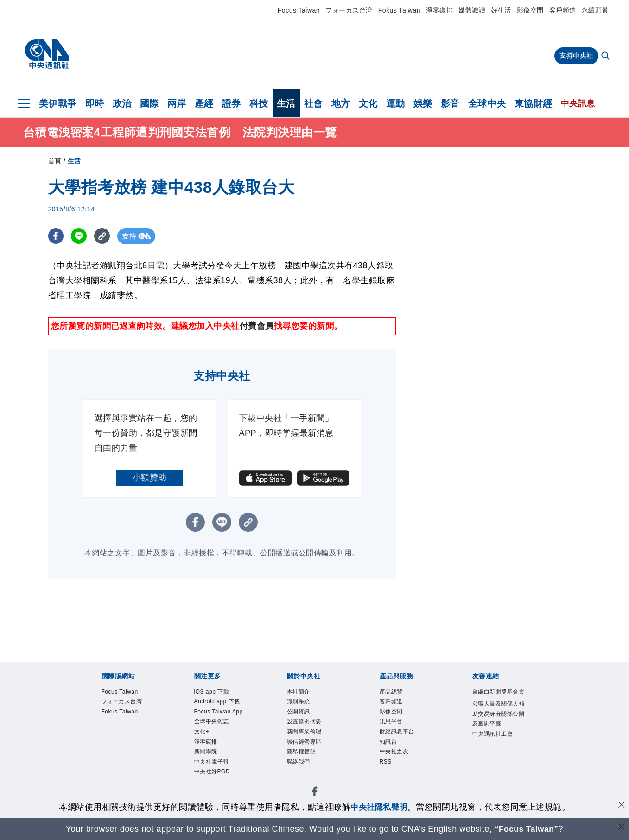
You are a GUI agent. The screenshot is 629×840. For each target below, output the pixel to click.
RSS (386, 766)
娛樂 (423, 103)
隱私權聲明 (303, 755)
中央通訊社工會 (494, 746)
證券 (232, 103)
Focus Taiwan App (220, 713)
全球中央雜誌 (213, 723)
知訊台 (389, 744)
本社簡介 (299, 692)
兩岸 (177, 103)
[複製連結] (104, 236)
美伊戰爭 (58, 103)
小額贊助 (150, 477)
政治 (122, 103)
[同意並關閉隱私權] (621, 806)
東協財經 (534, 103)
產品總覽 (392, 692)
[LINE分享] (80, 236)
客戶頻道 (563, 10)
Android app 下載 (219, 702)
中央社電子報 (213, 766)
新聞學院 (207, 755)
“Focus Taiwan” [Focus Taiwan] (526, 829)
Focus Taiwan (299, 10)
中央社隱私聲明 (379, 807)
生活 (286, 103)
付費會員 (257, 326)
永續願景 (595, 10)
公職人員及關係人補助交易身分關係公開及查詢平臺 (497, 725)
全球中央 (487, 103)
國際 (149, 103)
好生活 (501, 10)
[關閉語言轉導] (621, 828)
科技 (259, 103)
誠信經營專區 (306, 744)
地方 (341, 103)
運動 (396, 103)
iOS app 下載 (213, 692)
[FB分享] (56, 236)
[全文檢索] (606, 57)
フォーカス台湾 (349, 10)
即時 (95, 103)
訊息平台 (392, 723)
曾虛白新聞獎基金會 (497, 697)
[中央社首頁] (47, 54)
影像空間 (530, 10)
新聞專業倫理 (306, 734)
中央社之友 (395, 755)
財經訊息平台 (398, 734)
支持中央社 (576, 56)
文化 (368, 103)
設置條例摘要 (306, 723)
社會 (314, 103)
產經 (204, 103)
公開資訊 (299, 713)
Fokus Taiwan (399, 10)
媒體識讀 (472, 10)
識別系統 (299, 702)
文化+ (202, 734)
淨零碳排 (439, 10)
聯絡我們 (299, 766)
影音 (450, 103)
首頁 (55, 161)
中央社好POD (214, 776)
